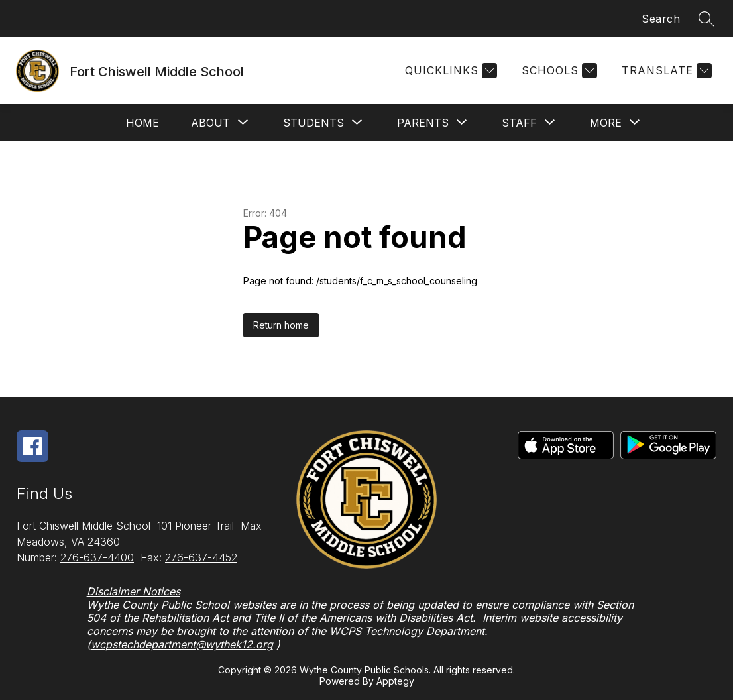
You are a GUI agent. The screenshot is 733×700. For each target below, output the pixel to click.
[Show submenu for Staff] (519, 123)
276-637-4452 (201, 557)
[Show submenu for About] (210, 123)
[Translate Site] (665, 71)
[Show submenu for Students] (313, 123)
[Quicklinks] (449, 71)
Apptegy (395, 681)
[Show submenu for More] (606, 123)
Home (142, 123)
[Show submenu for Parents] (423, 123)
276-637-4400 (97, 557)
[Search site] (706, 19)
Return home (281, 325)
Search (661, 19)
